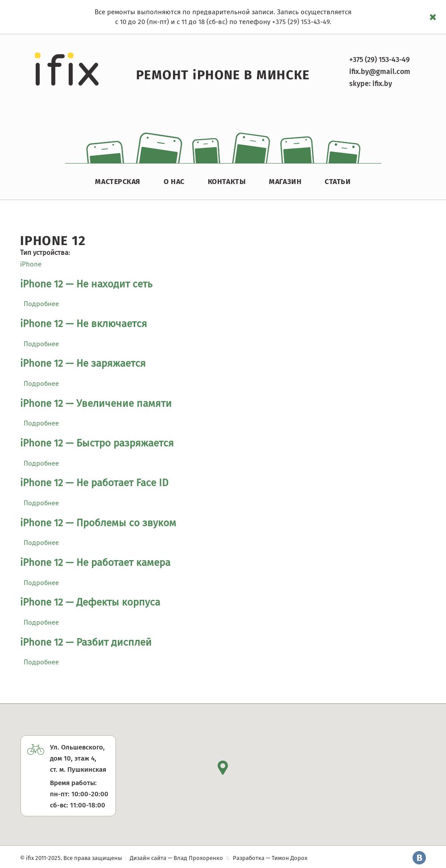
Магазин (285, 182)
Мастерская (118, 182)
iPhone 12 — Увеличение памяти (96, 403)
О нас (174, 182)
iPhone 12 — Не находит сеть (86, 284)
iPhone (31, 264)
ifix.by (382, 84)
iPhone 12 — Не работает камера (95, 563)
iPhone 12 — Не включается (84, 324)
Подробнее (41, 304)
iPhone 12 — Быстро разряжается (97, 443)
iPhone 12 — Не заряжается (83, 363)
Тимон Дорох (289, 858)
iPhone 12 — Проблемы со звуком (98, 523)
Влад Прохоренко (198, 858)
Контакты (227, 182)
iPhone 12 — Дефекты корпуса (90, 602)
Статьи (338, 182)
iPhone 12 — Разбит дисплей (86, 642)
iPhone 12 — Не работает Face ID (94, 483)
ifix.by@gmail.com (380, 72)
